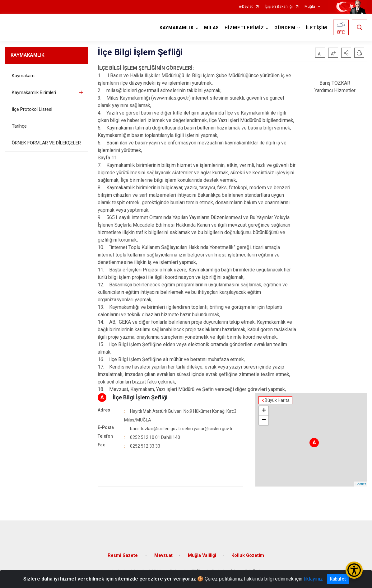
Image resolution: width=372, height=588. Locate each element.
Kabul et (338, 579)
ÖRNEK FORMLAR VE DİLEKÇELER (46, 143)
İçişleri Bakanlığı (279, 7)
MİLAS (212, 28)
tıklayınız (313, 579)
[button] (346, 53)
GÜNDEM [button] (285, 28)
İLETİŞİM (316, 28)
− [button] (264, 420)
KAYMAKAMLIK (27, 55)
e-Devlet (246, 7)
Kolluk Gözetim (248, 555)
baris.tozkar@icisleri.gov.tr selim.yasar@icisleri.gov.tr (181, 429)
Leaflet (361, 484)
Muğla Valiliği (202, 555)
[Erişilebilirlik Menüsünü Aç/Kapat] (354, 570)
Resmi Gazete (123, 555)
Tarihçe (19, 126)
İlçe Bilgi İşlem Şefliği (140, 397)
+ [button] (264, 411)
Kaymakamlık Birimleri (34, 92)
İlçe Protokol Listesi (32, 109)
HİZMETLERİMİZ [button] (244, 28)
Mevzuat (163, 555)
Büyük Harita (277, 400)
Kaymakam (23, 76)
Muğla (310, 7)
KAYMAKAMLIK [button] (177, 28)
